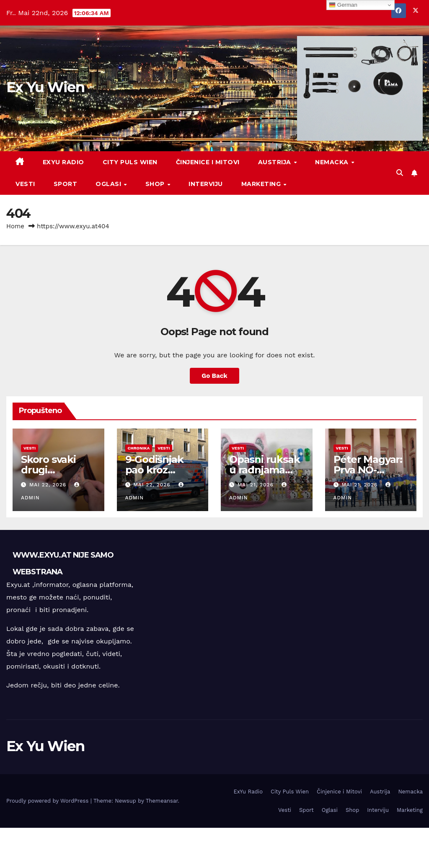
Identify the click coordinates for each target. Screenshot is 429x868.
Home (15, 226)
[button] (400, 173)
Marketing (262, 184)
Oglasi (109, 184)
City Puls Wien (130, 162)
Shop (156, 184)
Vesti (25, 184)
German (343, 5)
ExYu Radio (63, 162)
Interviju (206, 184)
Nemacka (333, 162)
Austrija (276, 162)
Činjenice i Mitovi (208, 162)
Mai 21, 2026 (257, 485)
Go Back (214, 376)
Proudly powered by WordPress (48, 801)
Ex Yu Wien (45, 87)
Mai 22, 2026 (49, 485)
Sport (66, 184)
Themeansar (162, 801)
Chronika (139, 448)
